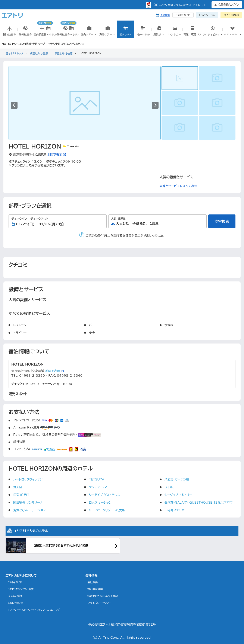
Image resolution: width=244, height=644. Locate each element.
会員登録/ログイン (229, 4)
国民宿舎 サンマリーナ (28, 503)
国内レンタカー (175, 34)
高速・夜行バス (192, 34)
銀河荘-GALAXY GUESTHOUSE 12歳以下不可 (198, 503)
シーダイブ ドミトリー (178, 495)
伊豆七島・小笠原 (39, 53)
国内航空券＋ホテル (45, 29)
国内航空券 (10, 32)
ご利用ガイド (183, 15)
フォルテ (170, 487)
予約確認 (165, 15)
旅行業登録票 (95, 589)
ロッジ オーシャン (100, 503)
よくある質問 (15, 596)
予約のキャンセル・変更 (21, 589)
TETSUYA (97, 479)
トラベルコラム (207, 15)
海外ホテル (143, 32)
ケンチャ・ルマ (98, 487)
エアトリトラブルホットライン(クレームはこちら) (34, 610)
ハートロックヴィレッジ (28, 479)
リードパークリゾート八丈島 (107, 510)
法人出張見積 (231, 15)
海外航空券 (25, 32)
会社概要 (93, 582)
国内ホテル (126, 32)
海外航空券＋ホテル (68, 29)
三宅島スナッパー (176, 510)
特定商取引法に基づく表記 (103, 596)
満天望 (18, 487)
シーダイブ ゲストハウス (104, 495)
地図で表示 (56, 155)
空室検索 (222, 221)
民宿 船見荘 (21, 495)
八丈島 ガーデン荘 (177, 479)
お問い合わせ (15, 603)
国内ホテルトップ (14, 53)
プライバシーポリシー (99, 603)
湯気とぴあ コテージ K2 (29, 510)
